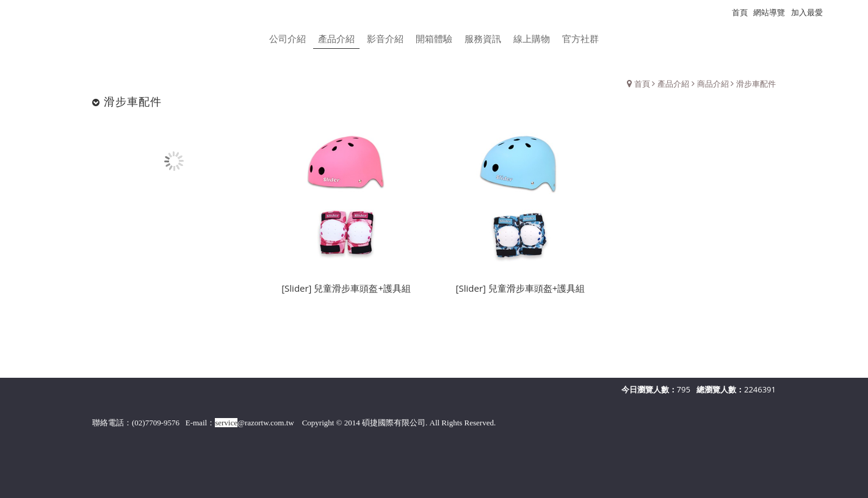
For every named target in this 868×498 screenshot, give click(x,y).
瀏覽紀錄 (844, 12)
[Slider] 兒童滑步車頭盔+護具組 (346, 291)
